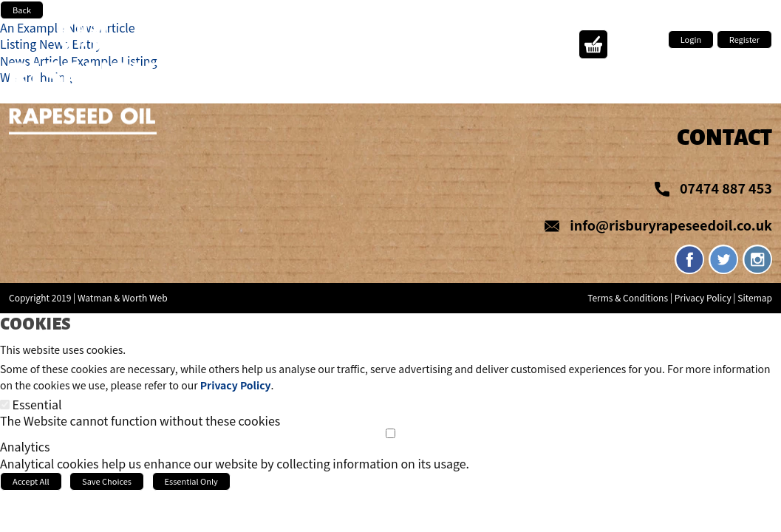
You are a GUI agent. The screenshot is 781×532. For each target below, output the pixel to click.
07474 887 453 (726, 188)
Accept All (31, 481)
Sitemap (755, 297)
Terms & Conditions (628, 297)
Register (744, 39)
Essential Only (191, 481)
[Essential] (5, 405)
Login (691, 39)
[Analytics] (390, 433)
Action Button (593, 44)
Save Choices (107, 481)
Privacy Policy (703, 297)
